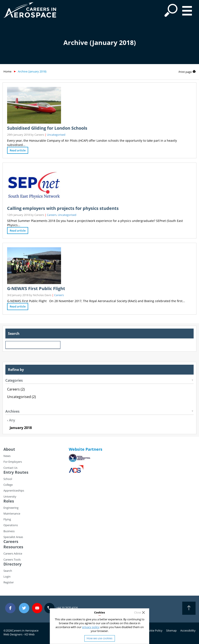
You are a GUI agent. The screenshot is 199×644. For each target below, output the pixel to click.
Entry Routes (16, 472)
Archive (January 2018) (32, 71)
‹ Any (11, 420)
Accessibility (188, 630)
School (8, 479)
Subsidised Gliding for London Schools (47, 128)
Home (7, 71)
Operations (11, 525)
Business (9, 531)
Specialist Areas (13, 537)
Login (7, 576)
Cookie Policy (154, 630)
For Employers (13, 462)
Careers (52, 215)
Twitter (24, 608)
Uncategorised (56, 135)
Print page (185, 72)
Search (8, 571)
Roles (9, 501)
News (7, 456)
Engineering (11, 508)
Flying (7, 519)
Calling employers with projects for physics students (63, 208)
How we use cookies (99, 638)
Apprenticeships (14, 490)
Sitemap (171, 630)
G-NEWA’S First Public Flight (36, 288)
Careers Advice (13, 553)
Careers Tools (12, 559)
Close (138, 612)
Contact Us (10, 468)
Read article (18, 150)
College (8, 485)
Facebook (10, 608)
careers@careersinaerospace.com (37, 608)
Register (9, 582)
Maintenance (12, 513)
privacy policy (91, 627)
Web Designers (13, 634)
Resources (13, 547)
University (10, 496)
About (9, 449)
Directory (12, 564)
